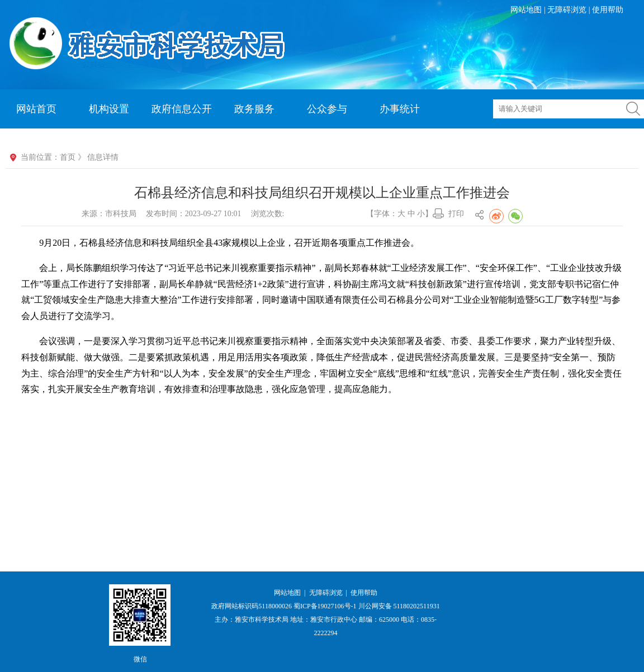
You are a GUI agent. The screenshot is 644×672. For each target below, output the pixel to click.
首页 (68, 157)
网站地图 (526, 10)
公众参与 (327, 109)
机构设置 (109, 109)
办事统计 (400, 109)
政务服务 (254, 109)
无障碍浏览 (567, 10)
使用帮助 (608, 10)
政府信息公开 (182, 109)
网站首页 (36, 109)
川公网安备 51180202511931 (399, 606)
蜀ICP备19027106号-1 (325, 606)
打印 (456, 214)
